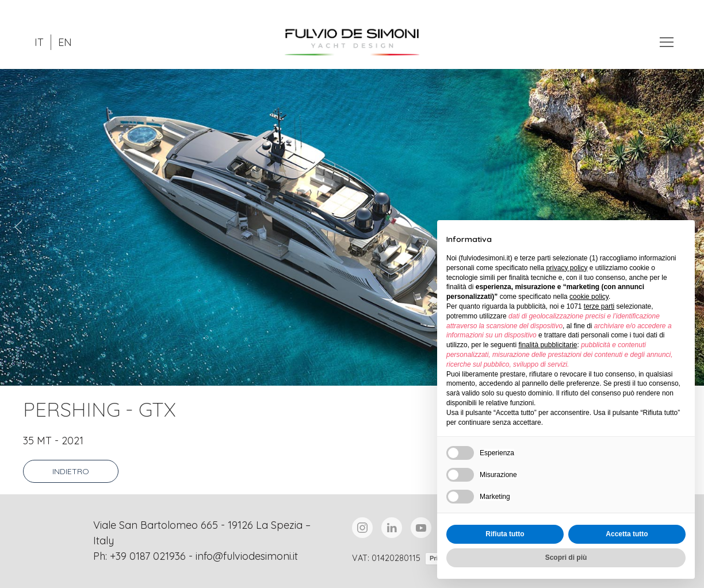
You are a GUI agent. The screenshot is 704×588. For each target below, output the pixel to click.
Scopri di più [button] (566, 558)
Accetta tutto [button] (627, 534)
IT (39, 42)
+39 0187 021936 (148, 556)
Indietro (71, 471)
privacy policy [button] (567, 268)
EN (65, 42)
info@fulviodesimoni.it (247, 556)
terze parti (599, 306)
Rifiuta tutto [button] (505, 534)
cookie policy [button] (589, 297)
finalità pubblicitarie (548, 345)
